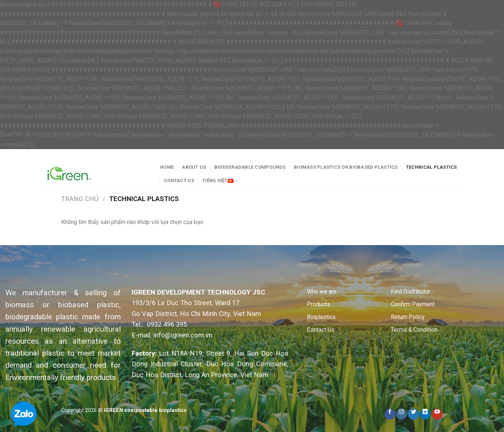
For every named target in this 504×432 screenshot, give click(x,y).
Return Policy (408, 317)
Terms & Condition (414, 330)
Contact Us (179, 181)
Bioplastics (321, 317)
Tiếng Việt (220, 181)
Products (319, 304)
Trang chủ (80, 199)
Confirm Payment (413, 304)
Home (167, 167)
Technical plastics (431, 167)
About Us (194, 167)
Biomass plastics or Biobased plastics (346, 167)
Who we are (322, 291)
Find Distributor (411, 291)
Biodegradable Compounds (250, 167)
